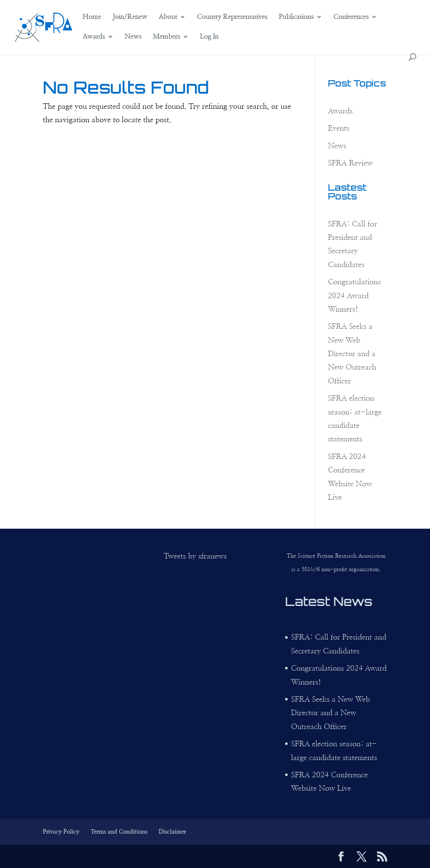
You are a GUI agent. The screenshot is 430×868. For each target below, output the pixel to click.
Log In (209, 37)
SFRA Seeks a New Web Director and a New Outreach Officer (352, 354)
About (168, 17)
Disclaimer (172, 832)
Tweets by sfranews (195, 556)
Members (166, 37)
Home (92, 17)
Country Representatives (232, 17)
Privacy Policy (61, 832)
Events (339, 128)
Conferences (351, 17)
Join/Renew (130, 17)
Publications (296, 17)
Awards (94, 37)
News (133, 37)
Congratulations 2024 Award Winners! (354, 296)
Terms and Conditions (119, 832)
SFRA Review (350, 163)
